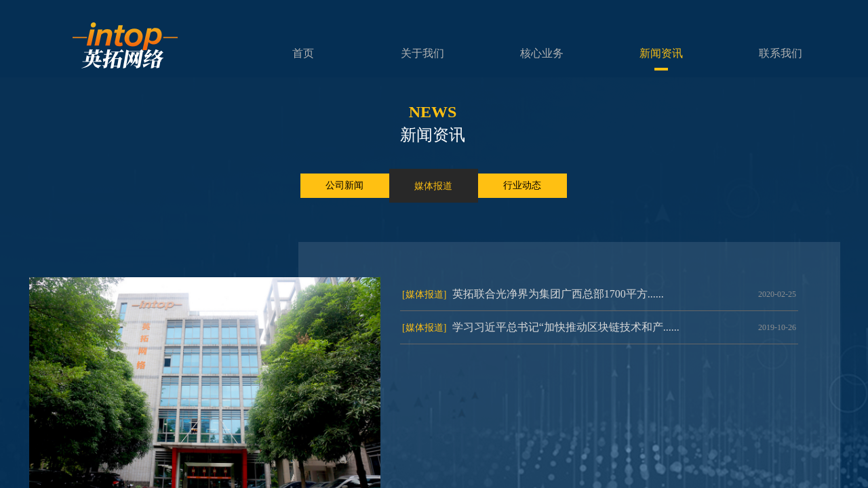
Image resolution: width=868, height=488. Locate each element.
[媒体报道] (424, 294)
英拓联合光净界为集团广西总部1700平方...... (558, 294)
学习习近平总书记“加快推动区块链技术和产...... (566, 327)
